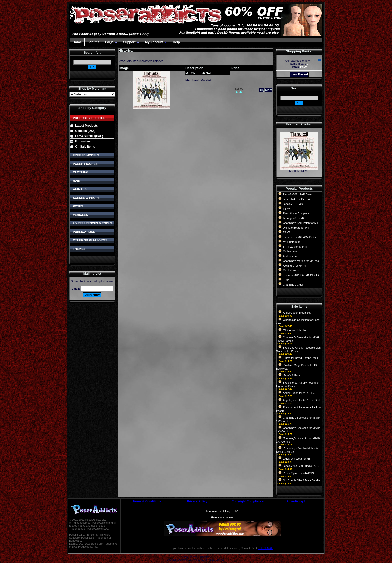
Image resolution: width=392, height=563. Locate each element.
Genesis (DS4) (85, 131)
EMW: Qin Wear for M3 (297, 459)
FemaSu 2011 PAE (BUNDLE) (301, 275)
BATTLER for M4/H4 (295, 247)
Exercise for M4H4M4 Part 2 (300, 237)
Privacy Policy (197, 501)
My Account (156, 42)
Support (131, 42)
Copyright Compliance (248, 501)
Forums (93, 42)
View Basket (299, 74)
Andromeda (290, 256)
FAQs (111, 42)
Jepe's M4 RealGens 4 (296, 199)
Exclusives (83, 141)
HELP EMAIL (266, 548)
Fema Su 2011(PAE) (89, 136)
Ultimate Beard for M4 (296, 228)
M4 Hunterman (292, 242)
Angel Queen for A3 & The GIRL (302, 400)
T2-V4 (287, 232)
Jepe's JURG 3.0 (293, 204)
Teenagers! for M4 (294, 218)
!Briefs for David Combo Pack (300, 358)
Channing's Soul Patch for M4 (301, 223)
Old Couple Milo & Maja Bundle (301, 480)
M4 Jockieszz (291, 270)
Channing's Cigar (293, 285)
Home (77, 42)
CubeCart (202, 557)
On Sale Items (85, 147)
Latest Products (87, 126)
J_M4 (286, 280)
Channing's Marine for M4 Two (301, 261)
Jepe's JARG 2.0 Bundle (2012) (302, 466)
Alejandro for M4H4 (294, 266)
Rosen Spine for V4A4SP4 (299, 473)
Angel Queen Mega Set (297, 313)
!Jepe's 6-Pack (292, 375)
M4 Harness (290, 251)
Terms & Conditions (147, 501)
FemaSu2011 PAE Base (297, 194)
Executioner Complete (296, 213)
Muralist (206, 80)
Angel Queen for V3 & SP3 (299, 393)
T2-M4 (287, 209)
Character (145, 61)
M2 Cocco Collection (295, 330)
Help (176, 42)
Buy (262, 90)
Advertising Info (298, 501)
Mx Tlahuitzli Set (299, 171)
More (269, 90)
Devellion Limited (187, 560)
